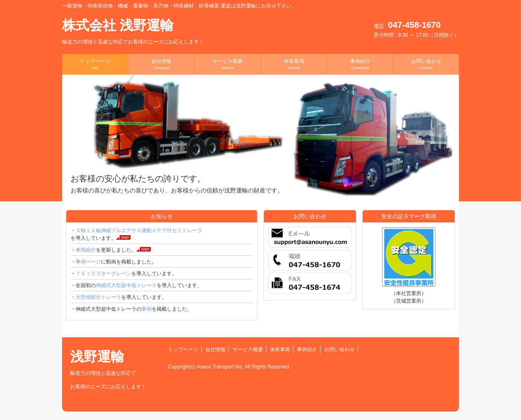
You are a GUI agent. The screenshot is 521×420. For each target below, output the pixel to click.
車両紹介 (86, 250)
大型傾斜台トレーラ (98, 297)
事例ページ (88, 262)
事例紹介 (360, 64)
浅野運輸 (108, 369)
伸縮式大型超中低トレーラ (126, 285)
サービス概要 (228, 64)
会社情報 (161, 64)
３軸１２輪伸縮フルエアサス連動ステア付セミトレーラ (139, 230)
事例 (147, 309)
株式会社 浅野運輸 (133, 31)
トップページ (95, 64)
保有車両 (294, 64)
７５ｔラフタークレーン (103, 274)
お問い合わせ (426, 64)
